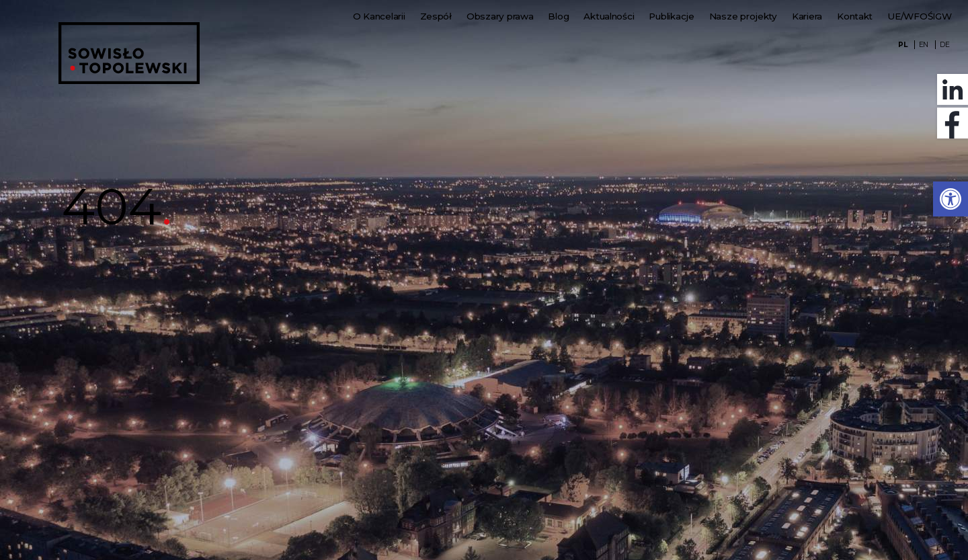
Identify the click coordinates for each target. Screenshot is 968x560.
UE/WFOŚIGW (919, 16)
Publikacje (671, 16)
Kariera (807, 16)
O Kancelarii (379, 16)
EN (924, 45)
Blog (558, 16)
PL (902, 45)
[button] (951, 199)
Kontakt (855, 16)
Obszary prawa (500, 16)
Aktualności (609, 16)
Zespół (436, 16)
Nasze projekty (743, 16)
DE (944, 45)
